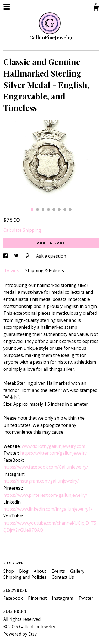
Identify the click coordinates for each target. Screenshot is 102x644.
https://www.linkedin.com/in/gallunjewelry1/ (48, 509)
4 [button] (48, 210)
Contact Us (63, 577)
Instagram (63, 598)
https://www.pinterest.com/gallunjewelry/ (45, 495)
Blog (24, 571)
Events (59, 571)
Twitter (86, 598)
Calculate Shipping (22, 230)
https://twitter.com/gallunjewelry (53, 453)
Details (12, 270)
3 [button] (43, 210)
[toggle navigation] (7, 7)
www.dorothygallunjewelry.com (53, 446)
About (41, 571)
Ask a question (51, 256)
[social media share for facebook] (6, 256)
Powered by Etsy (20, 634)
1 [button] (32, 210)
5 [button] (54, 210)
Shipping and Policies (25, 577)
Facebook (14, 598)
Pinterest (38, 598)
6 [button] (59, 210)
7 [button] (65, 210)
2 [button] (38, 210)
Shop (9, 571)
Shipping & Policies (45, 270)
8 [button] (70, 210)
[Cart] (96, 8)
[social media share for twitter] (17, 256)
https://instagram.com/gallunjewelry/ (41, 481)
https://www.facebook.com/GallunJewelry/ (46, 467)
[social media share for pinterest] (28, 256)
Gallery (77, 571)
